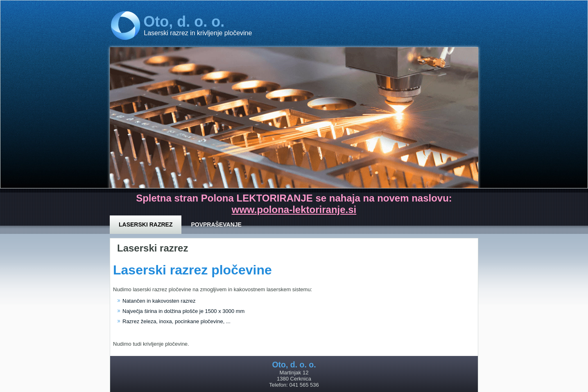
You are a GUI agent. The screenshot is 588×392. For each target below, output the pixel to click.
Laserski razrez (146, 224)
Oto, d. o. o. (184, 22)
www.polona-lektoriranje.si (294, 210)
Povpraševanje (216, 224)
